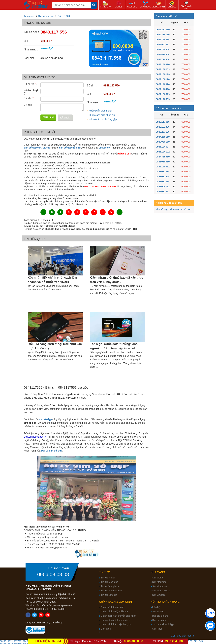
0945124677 (163, 147)
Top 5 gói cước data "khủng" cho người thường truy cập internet (114, 346)
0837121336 (163, 127)
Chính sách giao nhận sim (102, 115)
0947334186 (163, 34)
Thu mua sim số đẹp (180, 209)
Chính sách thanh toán (112, 607)
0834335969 (163, 157)
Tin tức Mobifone (109, 582)
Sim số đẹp (158, 611)
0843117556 (163, 122)
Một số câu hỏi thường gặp (103, 119)
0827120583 (163, 99)
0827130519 (163, 94)
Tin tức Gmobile (109, 595)
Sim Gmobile (159, 595)
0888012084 (163, 171)
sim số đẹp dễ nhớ (70, 148)
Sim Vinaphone (160, 586)
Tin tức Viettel (108, 578)
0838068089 (163, 162)
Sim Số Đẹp (162, 209)
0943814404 (163, 54)
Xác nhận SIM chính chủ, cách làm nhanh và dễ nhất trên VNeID (52, 280)
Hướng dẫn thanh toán (100, 111)
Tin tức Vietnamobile (111, 591)
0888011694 (163, 176)
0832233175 (163, 132)
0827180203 (163, 69)
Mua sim (48, 117)
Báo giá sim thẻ (160, 616)
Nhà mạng (158, 572)
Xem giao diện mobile (183, 636)
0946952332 (163, 44)
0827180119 (163, 74)
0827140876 (163, 84)
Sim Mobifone (159, 582)
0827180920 (163, 64)
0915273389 (163, 29)
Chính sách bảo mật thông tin (116, 624)
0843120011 (163, 167)
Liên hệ (156, 607)
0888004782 (163, 186)
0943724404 (163, 59)
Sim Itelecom (159, 620)
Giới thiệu (106, 629)
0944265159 (163, 137)
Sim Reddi (158, 629)
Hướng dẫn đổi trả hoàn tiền (116, 620)
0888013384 (163, 181)
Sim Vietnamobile (161, 591)
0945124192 (163, 152)
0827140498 (163, 89)
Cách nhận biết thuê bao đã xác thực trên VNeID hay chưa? (117, 280)
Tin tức (105, 572)
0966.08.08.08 (53, 574)
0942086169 (163, 142)
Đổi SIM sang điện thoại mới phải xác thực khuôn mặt (55, 346)
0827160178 (163, 79)
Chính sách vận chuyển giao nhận (119, 616)
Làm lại (65, 118)
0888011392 (163, 191)
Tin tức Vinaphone (110, 586)
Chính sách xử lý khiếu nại (115, 611)
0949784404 (163, 49)
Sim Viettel (158, 578)
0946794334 (163, 39)
